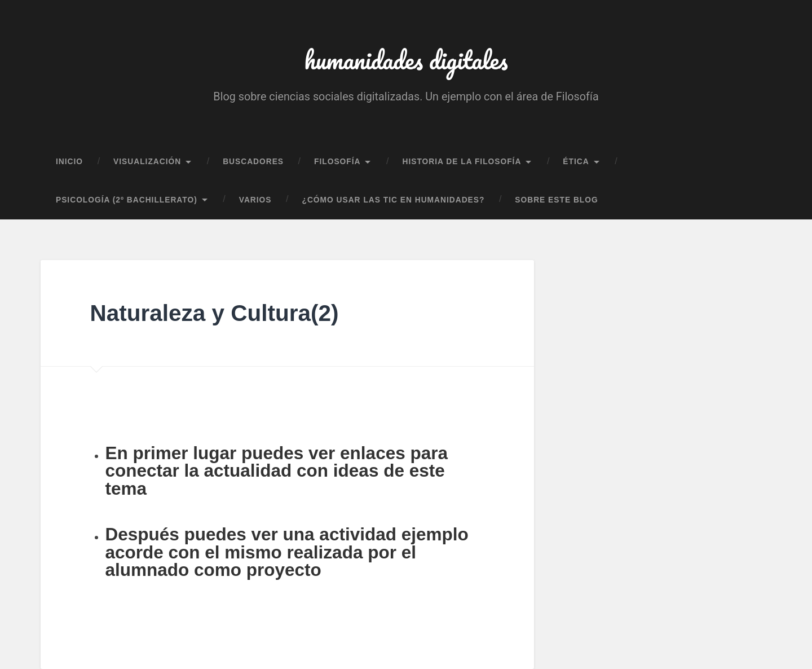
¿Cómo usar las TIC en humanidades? (394, 200)
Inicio (69, 162)
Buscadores (253, 162)
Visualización (147, 162)
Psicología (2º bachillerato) (127, 200)
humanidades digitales (406, 60)
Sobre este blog (556, 200)
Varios (255, 200)
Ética (576, 162)
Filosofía (337, 162)
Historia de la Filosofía (462, 162)
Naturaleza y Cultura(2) (214, 313)
